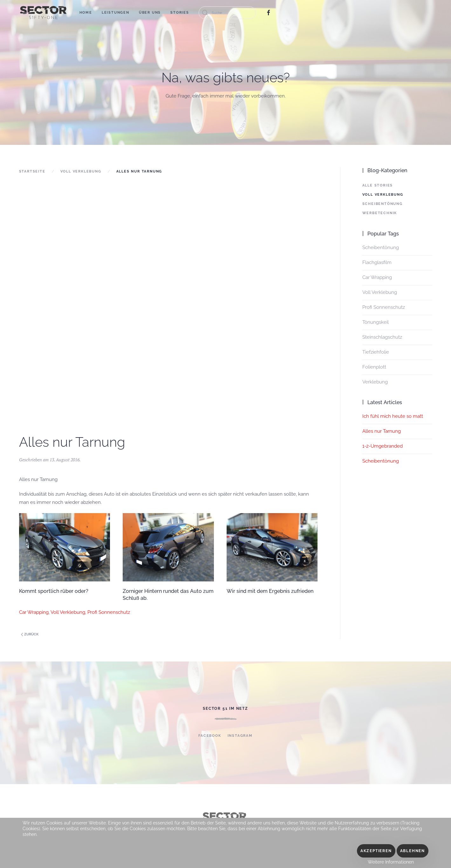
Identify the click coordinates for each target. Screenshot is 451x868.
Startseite (32, 171)
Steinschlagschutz (382, 337)
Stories (180, 13)
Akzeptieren (376, 851)
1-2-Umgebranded (383, 446)
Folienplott (374, 367)
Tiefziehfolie (376, 352)
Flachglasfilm (377, 262)
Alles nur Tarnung (382, 431)
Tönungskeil (376, 322)
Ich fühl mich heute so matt (393, 416)
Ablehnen (413, 851)
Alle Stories (378, 185)
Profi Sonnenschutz (109, 612)
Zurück (30, 634)
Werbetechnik (380, 213)
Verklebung (375, 382)
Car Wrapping (34, 612)
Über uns (150, 13)
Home (86, 13)
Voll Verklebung (81, 171)
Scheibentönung (383, 204)
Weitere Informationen (391, 862)
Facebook (210, 736)
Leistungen (116, 13)
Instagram (240, 736)
